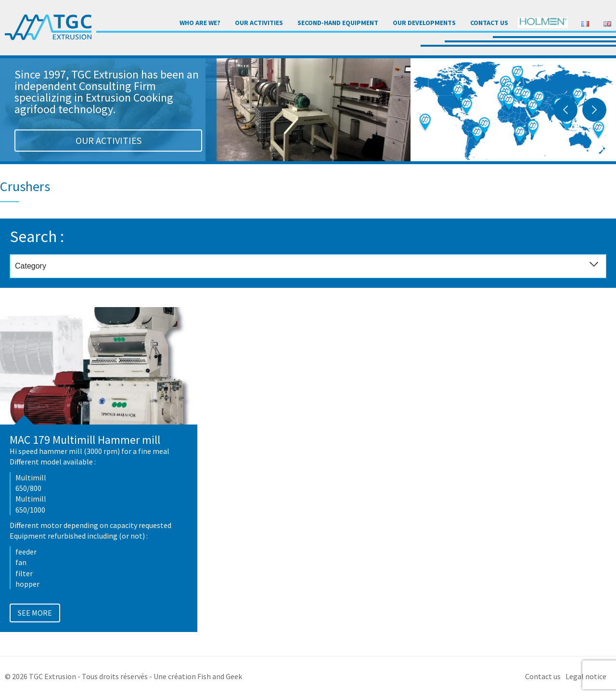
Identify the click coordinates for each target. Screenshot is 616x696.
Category (310, 266)
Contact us (489, 23)
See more (35, 613)
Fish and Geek (220, 676)
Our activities (259, 23)
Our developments (424, 23)
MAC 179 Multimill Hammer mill (85, 440)
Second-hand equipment (338, 23)
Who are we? (200, 23)
